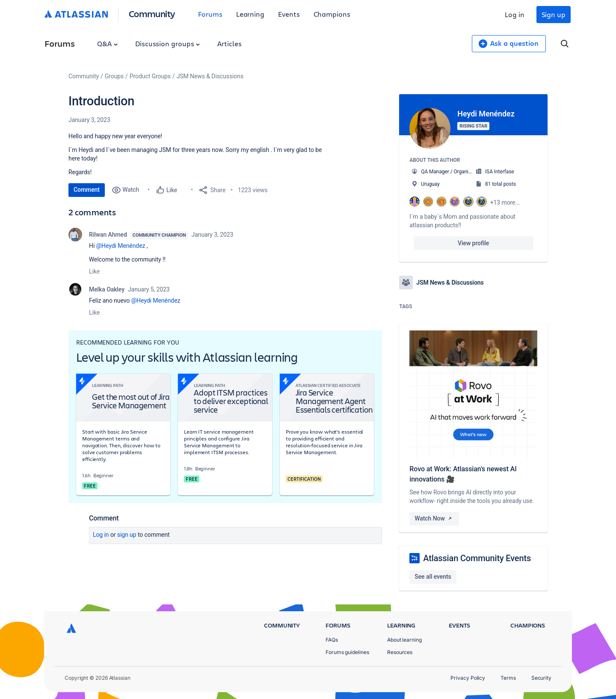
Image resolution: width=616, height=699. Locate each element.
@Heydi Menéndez (121, 246)
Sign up (554, 14)
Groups (114, 76)
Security (541, 678)
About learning (404, 640)
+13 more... (505, 202)
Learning (250, 14)
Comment (87, 190)
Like (94, 271)
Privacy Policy (468, 678)
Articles (229, 43)
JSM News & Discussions (210, 76)
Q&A (107, 43)
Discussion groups (168, 43)
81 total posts (500, 184)
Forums (210, 14)
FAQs (332, 640)
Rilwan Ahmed (108, 235)
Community (152, 13)
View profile (473, 243)
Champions (332, 14)
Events (289, 14)
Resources (400, 652)
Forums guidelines (347, 652)
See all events (433, 577)
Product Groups (150, 76)
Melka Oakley (107, 289)
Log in (515, 14)
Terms (508, 678)
